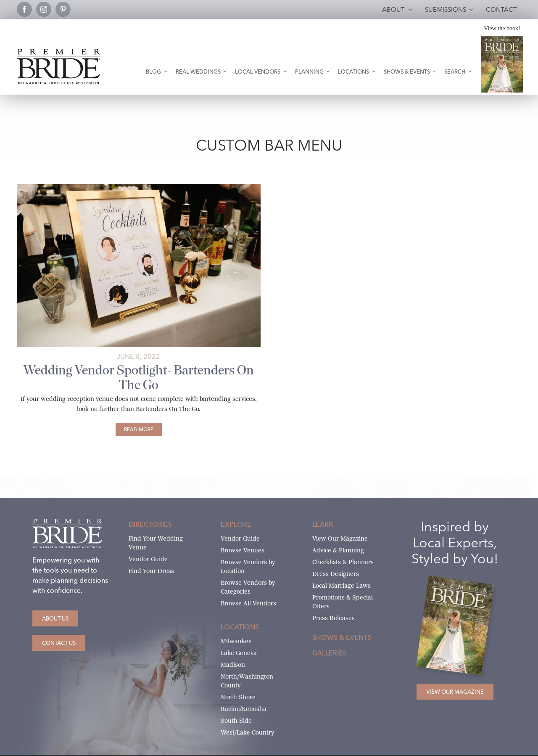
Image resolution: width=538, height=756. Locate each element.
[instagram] (44, 9)
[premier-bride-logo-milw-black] (58, 52)
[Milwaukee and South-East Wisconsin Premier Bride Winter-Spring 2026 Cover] (502, 39)
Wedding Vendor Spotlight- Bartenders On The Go (139, 377)
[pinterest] (63, 9)
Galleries (330, 653)
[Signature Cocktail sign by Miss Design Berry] (139, 187)
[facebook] (24, 9)
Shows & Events (342, 637)
